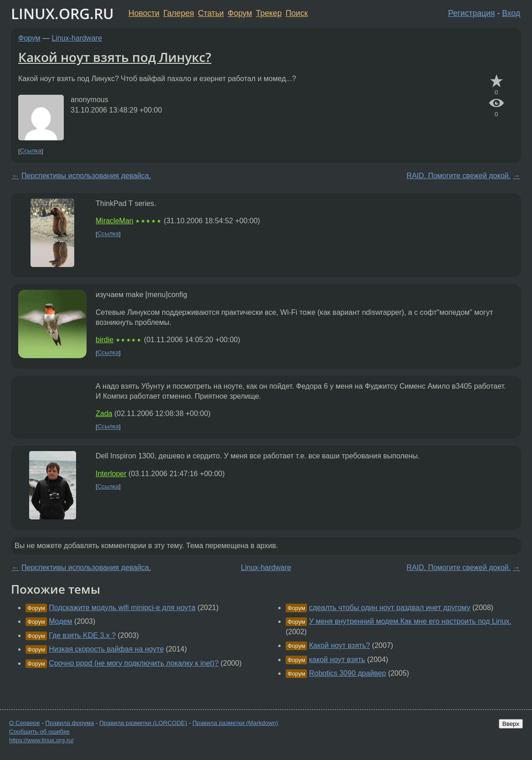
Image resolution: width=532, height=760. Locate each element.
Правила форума (70, 723)
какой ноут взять (337, 660)
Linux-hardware (77, 38)
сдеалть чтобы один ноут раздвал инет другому (390, 608)
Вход (511, 13)
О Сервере (25, 723)
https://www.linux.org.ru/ (41, 740)
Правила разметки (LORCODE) (143, 723)
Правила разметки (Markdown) (235, 723)
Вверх (511, 724)
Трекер (269, 13)
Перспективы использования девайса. (86, 176)
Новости (144, 13)
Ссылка (31, 151)
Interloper (111, 474)
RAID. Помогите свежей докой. (459, 176)
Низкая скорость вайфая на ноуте (106, 649)
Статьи (211, 13)
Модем (60, 621)
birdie (105, 340)
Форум (240, 13)
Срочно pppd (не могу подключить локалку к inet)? (133, 663)
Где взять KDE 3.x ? (82, 635)
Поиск (297, 13)
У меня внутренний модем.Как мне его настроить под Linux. (410, 621)
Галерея (179, 13)
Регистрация (472, 13)
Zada (104, 413)
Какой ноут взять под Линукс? (115, 57)
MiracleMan (115, 221)
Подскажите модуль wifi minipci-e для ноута (122, 608)
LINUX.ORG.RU (62, 13)
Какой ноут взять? (340, 645)
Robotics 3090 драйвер (348, 673)
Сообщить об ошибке (39, 732)
